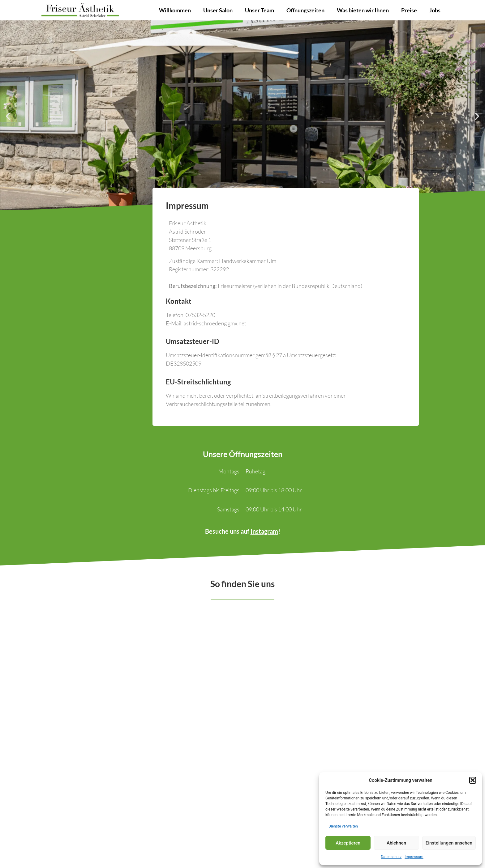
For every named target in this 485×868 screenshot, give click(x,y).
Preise (409, 10)
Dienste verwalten (343, 826)
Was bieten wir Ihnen (363, 10)
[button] (473, 780)
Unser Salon (218, 10)
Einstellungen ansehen (449, 843)
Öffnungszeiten (305, 10)
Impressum (414, 857)
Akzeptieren (348, 843)
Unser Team (260, 10)
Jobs (435, 10)
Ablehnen (396, 843)
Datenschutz (391, 857)
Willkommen (175, 10)
